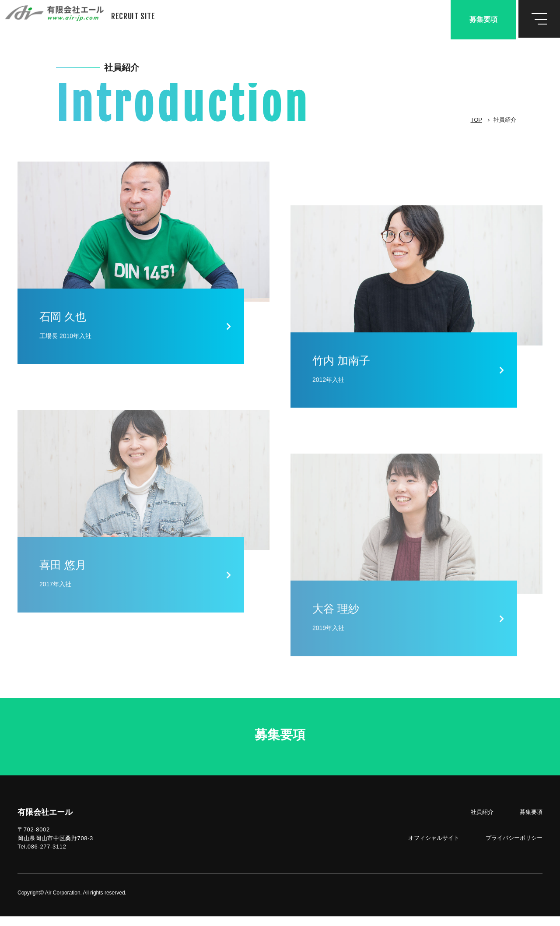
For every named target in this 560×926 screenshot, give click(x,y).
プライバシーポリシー (514, 847)
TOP (477, 120)
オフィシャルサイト (434, 847)
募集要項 (483, 19)
